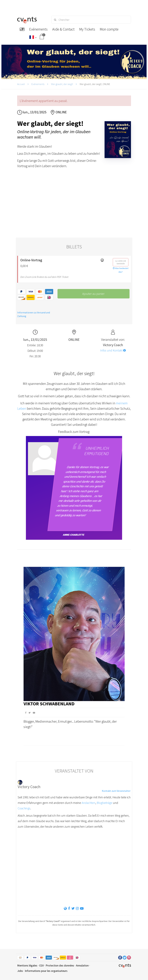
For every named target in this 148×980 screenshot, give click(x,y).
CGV (41, 965)
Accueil (21, 84)
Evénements (38, 84)
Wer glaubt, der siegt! (62, 84)
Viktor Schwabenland (49, 704)
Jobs (20, 971)
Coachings (24, 808)
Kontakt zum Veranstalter (116, 791)
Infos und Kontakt (113, 350)
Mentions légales (27, 965)
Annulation (82, 965)
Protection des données (60, 965)
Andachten (89, 803)
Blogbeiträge (104, 803)
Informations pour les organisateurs (46, 971)
